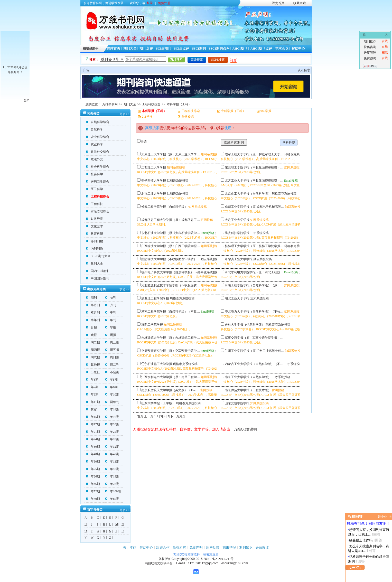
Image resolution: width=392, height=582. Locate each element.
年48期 (93, 454)
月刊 (111, 305)
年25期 (93, 469)
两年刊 (112, 402)
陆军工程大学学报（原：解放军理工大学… (254, 154)
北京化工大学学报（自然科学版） (248, 194)
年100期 (113, 491)
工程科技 (94, 204)
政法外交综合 (97, 152)
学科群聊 (289, 143)
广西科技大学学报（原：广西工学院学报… (171, 246)
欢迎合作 (163, 547)
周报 (111, 335)
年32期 (112, 447)
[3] (161, 416)
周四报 (93, 350)
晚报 (91, 335)
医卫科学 (94, 189)
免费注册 (164, 3)
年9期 (92, 395)
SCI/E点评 (181, 49)
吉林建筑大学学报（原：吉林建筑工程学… (171, 338)
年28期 (112, 439)
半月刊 (93, 305)
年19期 (112, 476)
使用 (228, 128)
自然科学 (94, 129)
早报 (111, 327)
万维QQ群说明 (245, 429)
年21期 (93, 432)
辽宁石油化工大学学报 (157, 364)
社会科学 (94, 174)
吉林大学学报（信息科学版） (245, 325)
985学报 (266, 111)
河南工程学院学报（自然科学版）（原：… (254, 285)
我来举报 (229, 547)
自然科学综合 (97, 122)
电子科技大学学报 (154, 181)
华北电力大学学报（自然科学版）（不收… (254, 312)
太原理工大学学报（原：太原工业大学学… (171, 154)
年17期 (93, 424)
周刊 (91, 298)
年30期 (93, 447)
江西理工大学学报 (154, 167)
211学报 (147, 117)
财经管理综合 (97, 211)
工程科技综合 (151, 104)
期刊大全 (130, 49)
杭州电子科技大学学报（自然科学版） (167, 272)
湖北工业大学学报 (237, 298)
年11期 (93, 402)
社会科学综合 (97, 167)
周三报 (112, 342)
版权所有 (179, 547)
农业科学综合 (97, 137)
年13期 (112, 462)
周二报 (93, 342)
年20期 (112, 424)
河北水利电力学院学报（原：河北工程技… (254, 272)
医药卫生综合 (97, 182)
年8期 (111, 387)
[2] (157, 416)
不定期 (112, 372)
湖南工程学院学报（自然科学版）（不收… (171, 312)
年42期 (112, 454)
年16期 (112, 417)
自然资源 (188, 117)
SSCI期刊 (199, 49)
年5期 (111, 380)
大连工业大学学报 (237, 220)
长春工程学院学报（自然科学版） (164, 207)
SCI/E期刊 (164, 49)
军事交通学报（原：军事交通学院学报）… (254, 338)
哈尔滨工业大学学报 (239, 259)
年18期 (112, 469)
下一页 (175, 416)
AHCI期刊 (240, 49)
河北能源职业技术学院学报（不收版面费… (171, 285)
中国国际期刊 (97, 278)
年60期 (112, 499)
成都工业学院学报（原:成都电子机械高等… (254, 207)
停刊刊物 (94, 241)
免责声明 (196, 547)
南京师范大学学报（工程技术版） (248, 390)
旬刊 (111, 298)
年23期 (112, 484)
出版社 (93, 372)
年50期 (93, 462)
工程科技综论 (191, 111)
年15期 (93, 417)
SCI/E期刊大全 (98, 256)
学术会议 (282, 49)
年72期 (93, 491)
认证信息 (304, 70)
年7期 (92, 387)
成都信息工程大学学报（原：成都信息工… (171, 220)
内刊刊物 (94, 249)
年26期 (93, 476)
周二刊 (112, 365)
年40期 (93, 499)
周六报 (93, 357)
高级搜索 (197, 60)
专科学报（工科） (233, 111)
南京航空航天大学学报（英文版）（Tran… (170, 390)
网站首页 (114, 49)
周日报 (112, 357)
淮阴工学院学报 (152, 325)
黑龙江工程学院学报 (155, 298)
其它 (91, 409)
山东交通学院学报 (237, 403)
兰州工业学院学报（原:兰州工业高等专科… (254, 351)
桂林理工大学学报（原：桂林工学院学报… (254, 246)
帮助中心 (298, 49)
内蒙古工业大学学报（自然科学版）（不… (254, 364)
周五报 (112, 350)
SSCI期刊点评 (219, 49)
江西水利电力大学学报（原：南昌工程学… (171, 377)
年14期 (112, 409)
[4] (165, 416)
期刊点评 (146, 49)
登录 (150, 3)
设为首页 (278, 3)
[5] (168, 416)
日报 (91, 327)
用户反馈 (213, 547)
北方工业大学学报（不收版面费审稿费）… (254, 181)
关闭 (26, 101)
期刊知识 (246, 547)
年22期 (112, 432)
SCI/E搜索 (218, 60)
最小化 (382, 517)
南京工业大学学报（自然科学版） (248, 377)
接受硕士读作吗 (361, 540)
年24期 (93, 439)
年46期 (93, 484)
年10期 (112, 395)
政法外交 (94, 159)
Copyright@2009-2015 (187, 559)
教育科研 (94, 234)
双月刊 (93, 313)
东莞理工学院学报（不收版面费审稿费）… (254, 167)
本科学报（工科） (179, 104)
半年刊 (93, 320)
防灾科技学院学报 (237, 233)
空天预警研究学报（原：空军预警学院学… (171, 351)
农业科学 (94, 144)
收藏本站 (300, 3)
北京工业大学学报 (154, 194)
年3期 (92, 380)
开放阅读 (262, 547)
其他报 (93, 365)
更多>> (124, 114)
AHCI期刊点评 (261, 49)
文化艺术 (94, 226)
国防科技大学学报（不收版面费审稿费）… (171, 259)
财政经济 (94, 219)
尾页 (182, 416)
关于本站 (130, 547)
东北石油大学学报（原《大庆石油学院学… (171, 233)
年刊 (111, 320)
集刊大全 (94, 264)
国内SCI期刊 (97, 271)
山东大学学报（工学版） (158, 403)
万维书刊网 (110, 104)
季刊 (111, 313)
